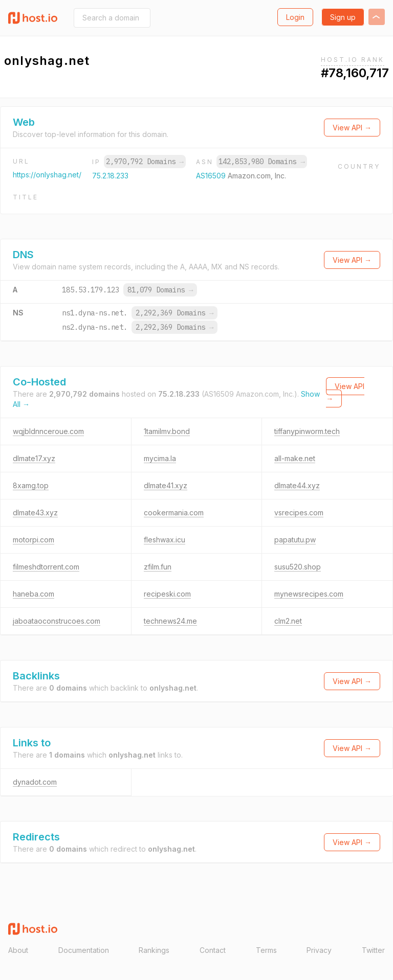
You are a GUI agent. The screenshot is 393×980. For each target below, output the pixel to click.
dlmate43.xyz (35, 512)
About (18, 950)
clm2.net (288, 621)
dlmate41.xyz (166, 485)
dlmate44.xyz (297, 485)
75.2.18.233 (110, 176)
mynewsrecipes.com (309, 594)
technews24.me (170, 621)
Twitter (373, 950)
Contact (213, 950)
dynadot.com (35, 782)
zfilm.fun (158, 567)
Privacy (319, 950)
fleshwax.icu (165, 540)
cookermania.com (174, 512)
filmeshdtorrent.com (46, 567)
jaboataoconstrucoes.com (57, 621)
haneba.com (34, 594)
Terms (266, 950)
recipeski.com (167, 594)
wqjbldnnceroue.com (48, 431)
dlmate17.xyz (34, 458)
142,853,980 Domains (261, 162)
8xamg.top (31, 485)
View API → (352, 128)
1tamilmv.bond (167, 431)
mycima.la (160, 458)
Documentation (84, 950)
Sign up (343, 17)
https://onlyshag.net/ (47, 175)
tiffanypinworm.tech (307, 431)
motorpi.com (34, 540)
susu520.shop (298, 567)
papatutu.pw (295, 540)
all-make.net (295, 458)
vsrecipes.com (299, 512)
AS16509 (212, 176)
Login (295, 17)
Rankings (154, 950)
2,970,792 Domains (145, 162)
